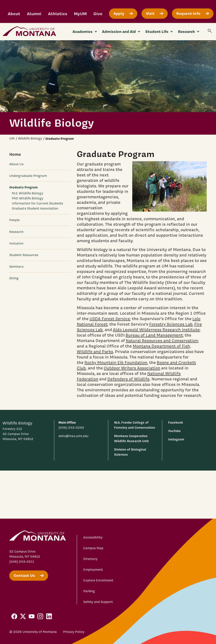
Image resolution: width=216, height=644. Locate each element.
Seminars (16, 267)
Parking (89, 591)
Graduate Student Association (35, 208)
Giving (14, 278)
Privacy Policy (74, 632)
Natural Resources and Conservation (162, 341)
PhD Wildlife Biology (28, 198)
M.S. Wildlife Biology (28, 193)
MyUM (80, 14)
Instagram (176, 439)
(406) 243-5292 (71, 428)
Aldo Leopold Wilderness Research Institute (156, 330)
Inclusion (16, 243)
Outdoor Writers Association (132, 368)
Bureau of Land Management (154, 335)
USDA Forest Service (110, 319)
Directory (90, 559)
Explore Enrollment (98, 580)
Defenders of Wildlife (128, 379)
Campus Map (93, 548)
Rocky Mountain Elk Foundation (116, 362)
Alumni (34, 14)
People (14, 220)
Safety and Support (98, 602)
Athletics (58, 14)
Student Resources (24, 255)
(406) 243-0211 (22, 562)
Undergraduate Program (28, 176)
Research (16, 232)
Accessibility (93, 537)
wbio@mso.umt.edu (73, 436)
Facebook (175, 422)
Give (98, 14)
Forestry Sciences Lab (171, 324)
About (14, 14)
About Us (16, 164)
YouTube (174, 431)
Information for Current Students (37, 203)
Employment (93, 570)
